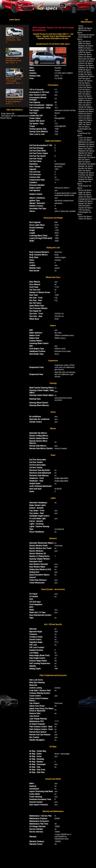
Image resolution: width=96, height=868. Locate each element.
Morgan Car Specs (86, 166)
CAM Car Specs (85, 52)
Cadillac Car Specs (86, 50)
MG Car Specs (84, 160)
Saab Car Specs (85, 192)
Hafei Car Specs (85, 103)
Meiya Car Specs (85, 155)
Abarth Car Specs (85, 28)
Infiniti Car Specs (85, 114)
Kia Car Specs (84, 127)
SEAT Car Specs (85, 195)
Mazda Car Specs (85, 153)
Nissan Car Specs (85, 168)
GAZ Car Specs (84, 94)
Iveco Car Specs (85, 118)
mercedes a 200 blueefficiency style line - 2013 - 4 (14, 60)
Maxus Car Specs (85, 149)
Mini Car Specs (84, 162)
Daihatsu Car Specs (86, 68)
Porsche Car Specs (86, 175)
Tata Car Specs (84, 206)
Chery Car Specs (85, 57)
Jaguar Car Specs (85, 120)
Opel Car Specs (85, 170)
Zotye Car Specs (85, 219)
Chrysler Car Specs (86, 61)
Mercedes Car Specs (87, 157)
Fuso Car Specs (85, 92)
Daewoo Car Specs (86, 65)
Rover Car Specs (85, 190)
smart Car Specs (85, 197)
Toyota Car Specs (85, 208)
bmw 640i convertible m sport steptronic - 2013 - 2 (14, 101)
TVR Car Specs (84, 210)
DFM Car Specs (85, 70)
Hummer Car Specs (86, 109)
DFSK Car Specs (85, 72)
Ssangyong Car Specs (87, 199)
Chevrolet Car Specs (87, 59)
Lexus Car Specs (85, 138)
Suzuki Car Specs (85, 203)
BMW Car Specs (85, 48)
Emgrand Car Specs (86, 76)
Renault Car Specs (86, 179)
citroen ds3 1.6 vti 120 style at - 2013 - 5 (14, 40)
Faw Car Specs (84, 79)
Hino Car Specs (85, 105)
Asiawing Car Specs (86, 35)
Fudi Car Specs (84, 89)
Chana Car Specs (85, 54)
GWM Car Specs (85, 100)
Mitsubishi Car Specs (87, 164)
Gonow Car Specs (85, 98)
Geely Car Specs (85, 96)
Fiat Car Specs (84, 83)
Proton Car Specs (85, 177)
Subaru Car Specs (85, 201)
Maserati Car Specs (86, 146)
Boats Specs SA (8, 114)
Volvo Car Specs (85, 216)
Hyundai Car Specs (86, 111)
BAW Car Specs (85, 44)
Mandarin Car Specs (86, 144)
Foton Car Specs (85, 87)
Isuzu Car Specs (85, 116)
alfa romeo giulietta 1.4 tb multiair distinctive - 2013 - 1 (14, 81)
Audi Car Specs (84, 41)
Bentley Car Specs (86, 46)
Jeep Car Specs (85, 122)
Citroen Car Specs (86, 63)
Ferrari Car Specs (85, 81)
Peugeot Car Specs (86, 173)
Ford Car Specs (85, 85)
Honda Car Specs (85, 107)
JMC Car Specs (85, 125)
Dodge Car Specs (85, 74)
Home (81, 26)
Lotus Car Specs (85, 140)
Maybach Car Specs (86, 151)
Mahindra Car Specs (86, 142)
